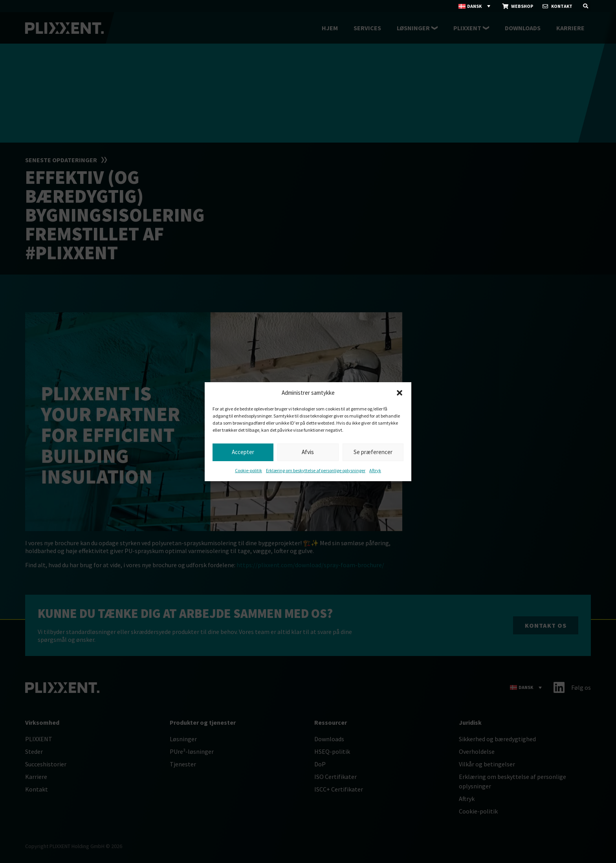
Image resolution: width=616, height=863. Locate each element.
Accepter (243, 452)
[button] (400, 393)
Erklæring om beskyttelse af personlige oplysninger (316, 470)
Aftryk (375, 470)
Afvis (308, 452)
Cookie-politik (248, 470)
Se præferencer (373, 452)
